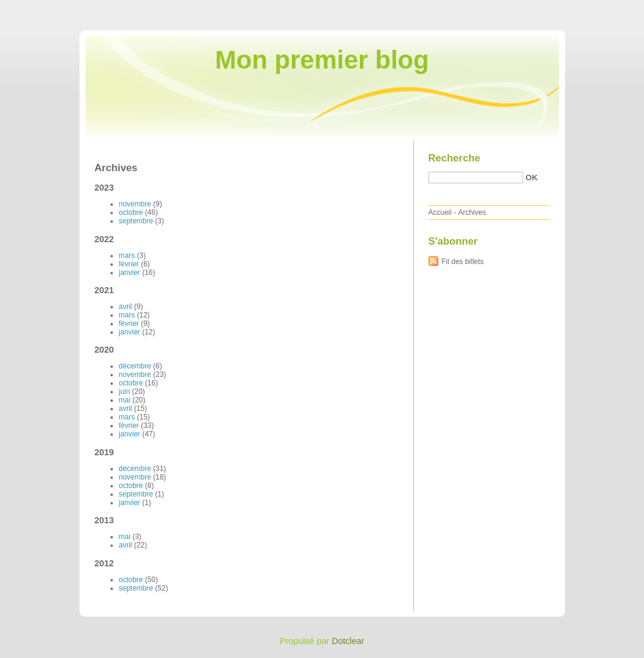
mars (127, 256)
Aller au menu (549, 8)
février (129, 264)
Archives (472, 212)
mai (125, 400)
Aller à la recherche (608, 8)
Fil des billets (463, 262)
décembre (135, 366)
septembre (136, 221)
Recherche (455, 158)
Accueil (440, 212)
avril (126, 307)
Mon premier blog (322, 60)
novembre (135, 204)
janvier (130, 273)
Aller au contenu (495, 8)
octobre (131, 212)
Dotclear (348, 641)
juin (125, 392)
